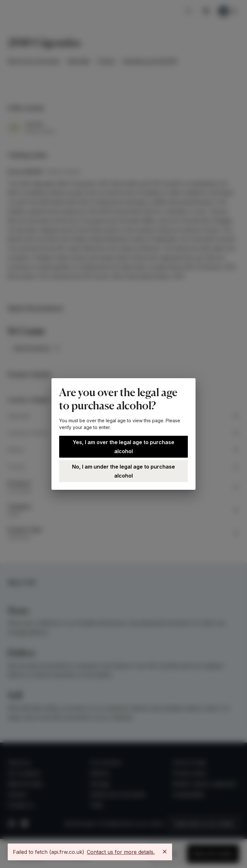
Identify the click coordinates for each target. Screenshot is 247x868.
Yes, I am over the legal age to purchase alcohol (123, 447)
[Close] (165, 852)
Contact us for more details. (121, 852)
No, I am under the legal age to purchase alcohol (123, 471)
